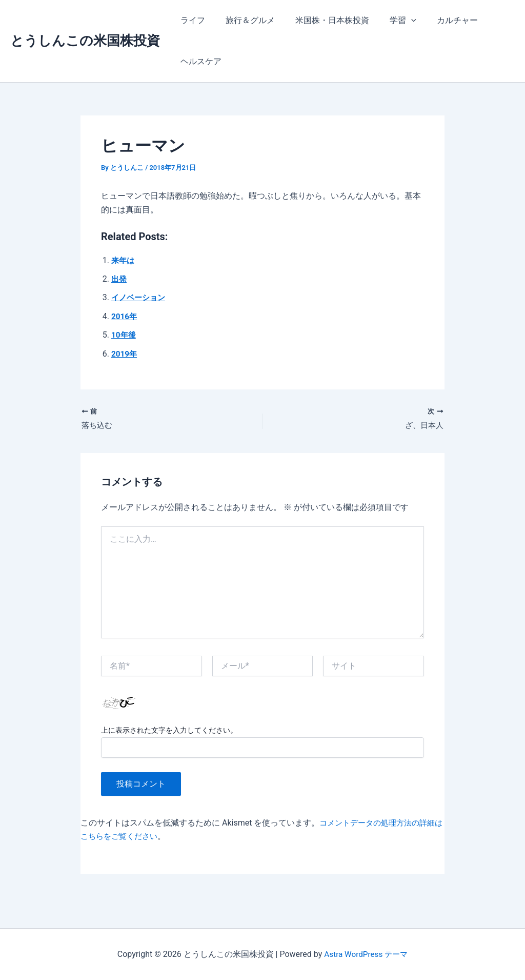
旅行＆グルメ (244, 20)
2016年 (125, 316)
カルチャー (439, 20)
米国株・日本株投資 (322, 20)
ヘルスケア (199, 61)
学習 (389, 21)
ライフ (191, 20)
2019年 (125, 354)
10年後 (124, 335)
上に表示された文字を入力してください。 (169, 731)
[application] (397, 21)
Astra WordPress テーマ (366, 954)
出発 (119, 279)
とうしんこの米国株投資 (85, 41)
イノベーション (140, 297)
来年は (124, 260)
